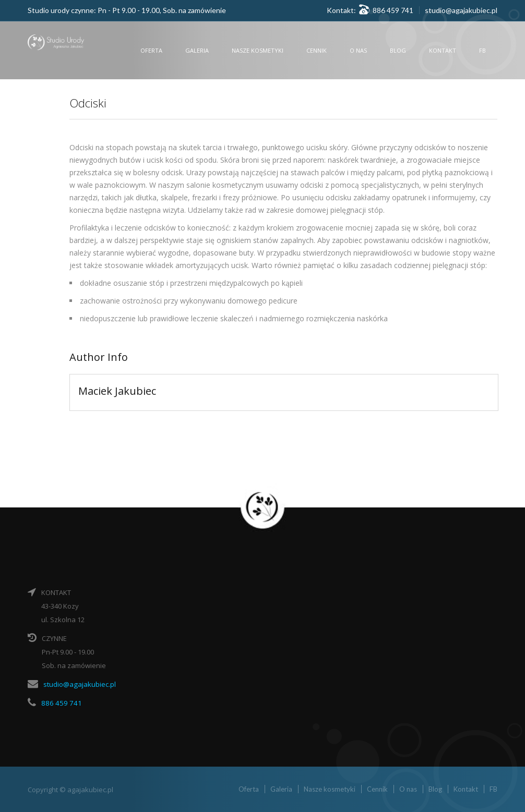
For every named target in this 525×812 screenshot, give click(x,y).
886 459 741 (59, 702)
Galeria (197, 50)
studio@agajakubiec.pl (461, 10)
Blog (398, 50)
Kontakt (443, 50)
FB (482, 50)
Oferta (151, 50)
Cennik (317, 50)
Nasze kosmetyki (258, 50)
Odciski (90, 102)
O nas (358, 50)
